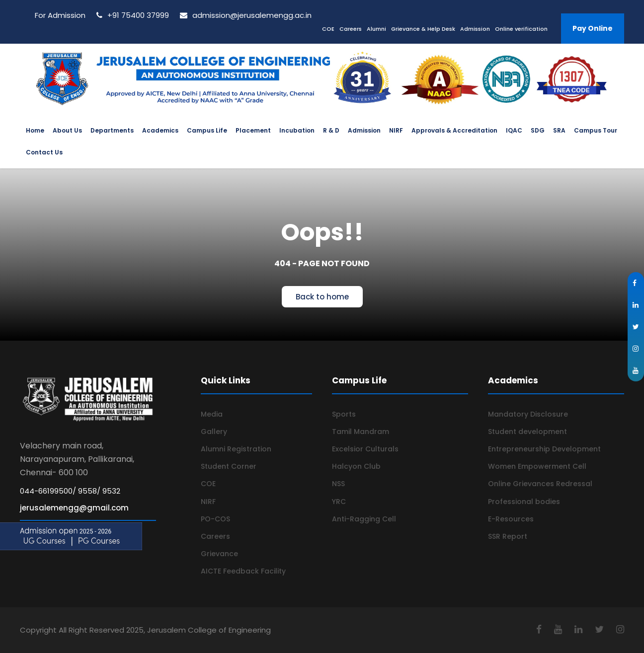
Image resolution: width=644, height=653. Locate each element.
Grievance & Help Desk (423, 29)
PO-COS (215, 519)
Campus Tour (596, 130)
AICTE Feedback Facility (243, 571)
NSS (338, 484)
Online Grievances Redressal (540, 484)
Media (212, 414)
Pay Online (593, 28)
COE (328, 29)
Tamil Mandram (361, 432)
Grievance (219, 554)
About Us (67, 130)
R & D (331, 130)
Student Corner (229, 466)
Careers (351, 29)
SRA (559, 130)
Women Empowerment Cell (537, 466)
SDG (538, 130)
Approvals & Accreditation (454, 130)
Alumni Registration (236, 449)
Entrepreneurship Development (544, 449)
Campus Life (207, 130)
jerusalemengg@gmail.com (74, 508)
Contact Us (44, 152)
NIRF (396, 130)
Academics (160, 130)
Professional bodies (524, 502)
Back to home (322, 297)
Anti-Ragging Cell (364, 519)
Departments (112, 130)
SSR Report (508, 536)
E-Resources (511, 519)
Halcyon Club (356, 466)
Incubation (297, 130)
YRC (339, 502)
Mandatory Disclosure (528, 414)
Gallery (214, 432)
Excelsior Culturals (365, 449)
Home (35, 130)
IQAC (514, 130)
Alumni (376, 29)
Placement (253, 130)
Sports (344, 414)
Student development (527, 432)
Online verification (521, 29)
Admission (475, 29)
